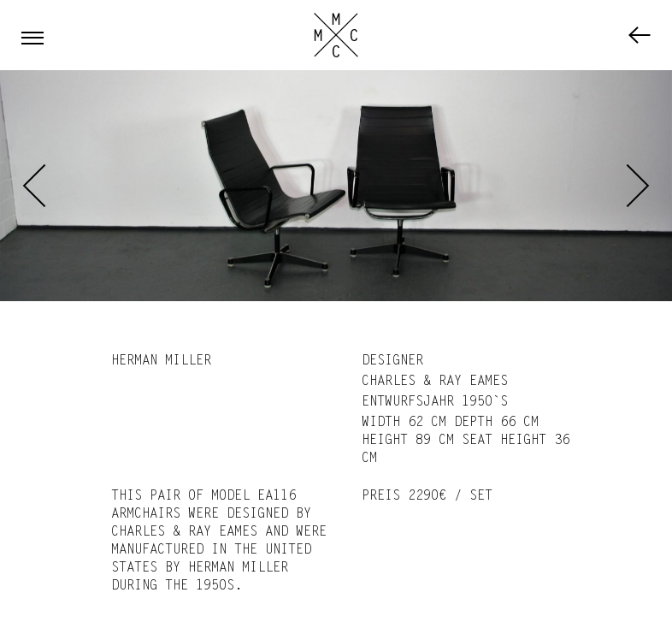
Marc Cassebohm (336, 35)
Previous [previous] (34, 186)
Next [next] (638, 186)
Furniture (640, 35)
